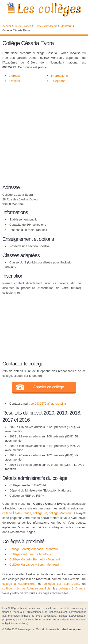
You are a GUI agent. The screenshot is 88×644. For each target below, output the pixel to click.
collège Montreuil (60, 513)
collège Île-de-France (17, 513)
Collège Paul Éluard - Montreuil (31, 554)
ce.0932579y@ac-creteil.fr (48, 404)
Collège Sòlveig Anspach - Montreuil (34, 549)
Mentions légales (71, 629)
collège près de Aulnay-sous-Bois (26, 588)
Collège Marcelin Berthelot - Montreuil (35, 559)
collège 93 (40, 513)
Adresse (15, 76)
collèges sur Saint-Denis (61, 584)
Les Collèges (44, 9)
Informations (60, 76)
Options (15, 81)
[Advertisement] (44, 133)
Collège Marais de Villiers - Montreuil (34, 565)
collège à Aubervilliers (18, 584)
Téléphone (58, 81)
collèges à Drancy (72, 588)
